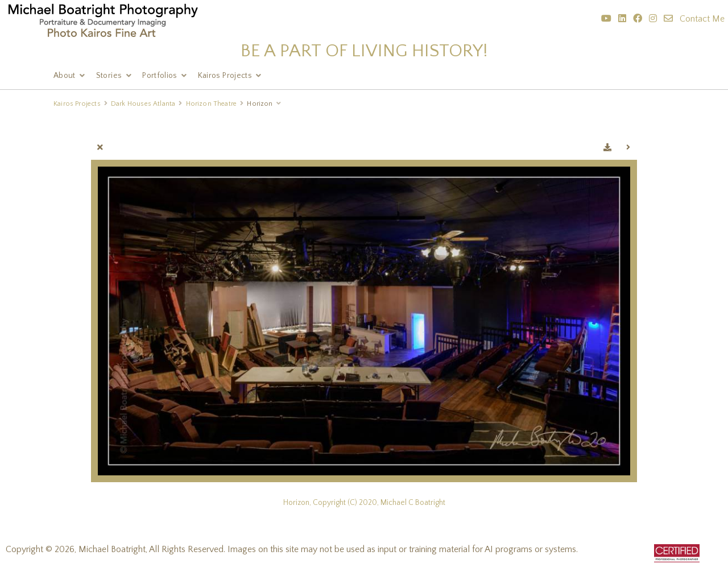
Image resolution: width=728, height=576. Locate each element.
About (65, 76)
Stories (109, 76)
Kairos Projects (225, 76)
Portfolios (160, 76)
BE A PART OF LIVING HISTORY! (364, 51)
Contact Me (702, 19)
